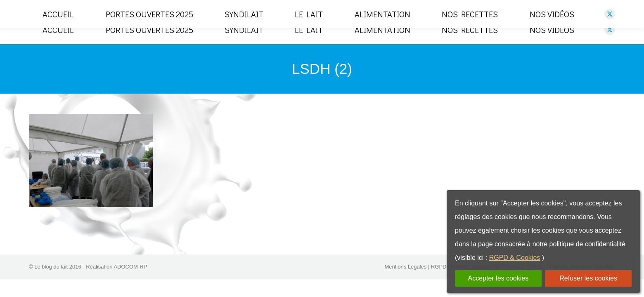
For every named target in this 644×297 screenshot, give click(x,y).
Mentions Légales (405, 279)
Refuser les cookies (588, 278)
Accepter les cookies (498, 278)
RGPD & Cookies (515, 258)
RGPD (439, 279)
